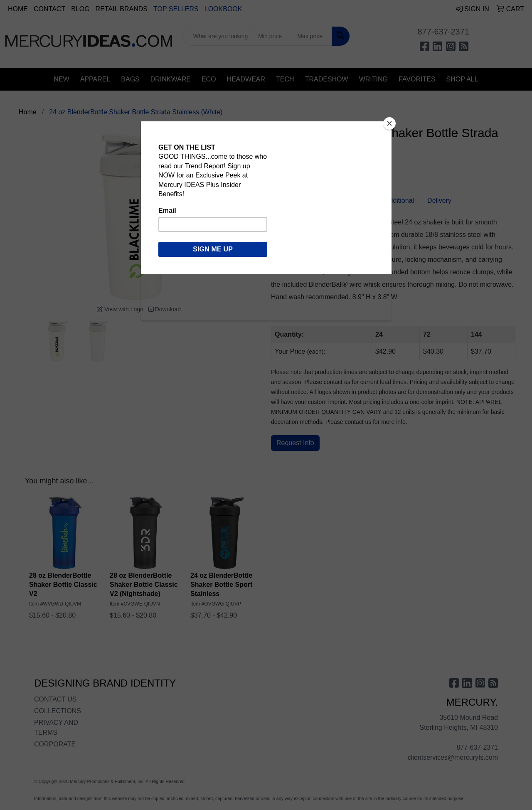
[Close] (389, 123)
